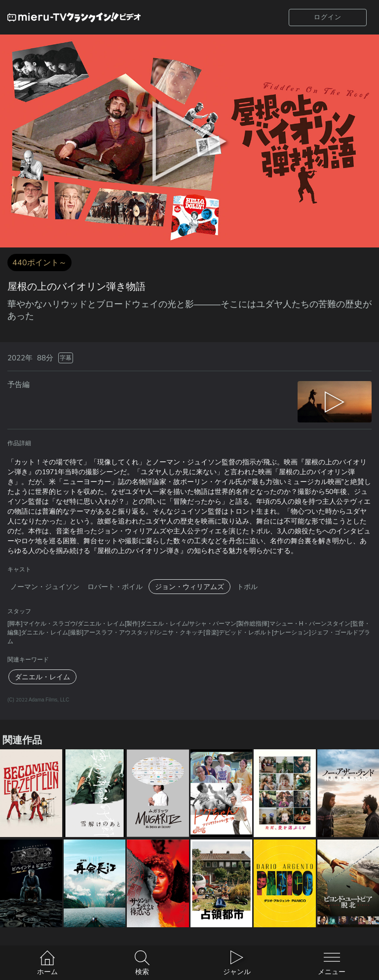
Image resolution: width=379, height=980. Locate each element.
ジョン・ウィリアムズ (189, 587)
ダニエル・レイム (42, 677)
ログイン (328, 17)
